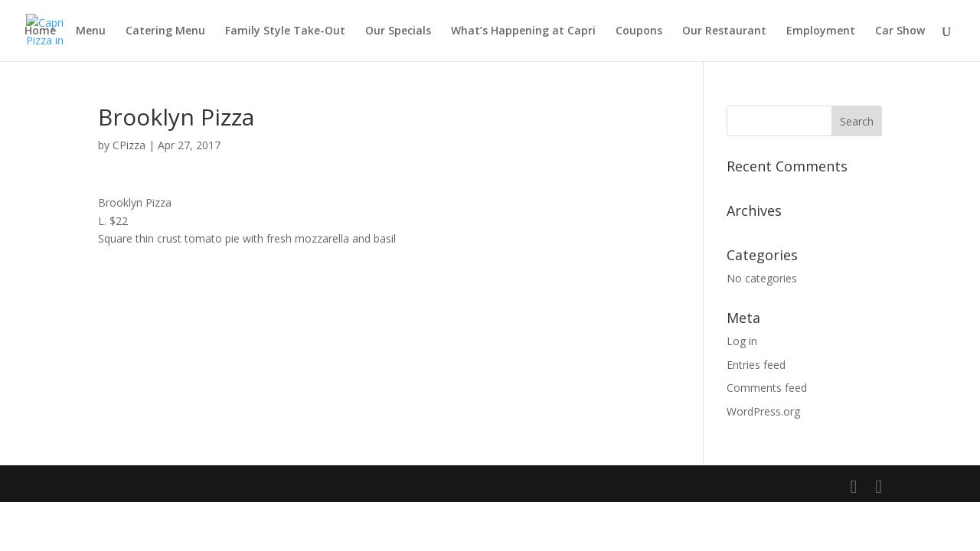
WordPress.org (763, 411)
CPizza (129, 145)
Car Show (900, 31)
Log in (742, 341)
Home (40, 31)
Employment (821, 31)
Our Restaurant (724, 31)
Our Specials (398, 31)
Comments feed (767, 388)
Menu (91, 31)
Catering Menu (165, 31)
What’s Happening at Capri (523, 31)
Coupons (639, 31)
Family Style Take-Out (285, 31)
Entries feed (756, 365)
